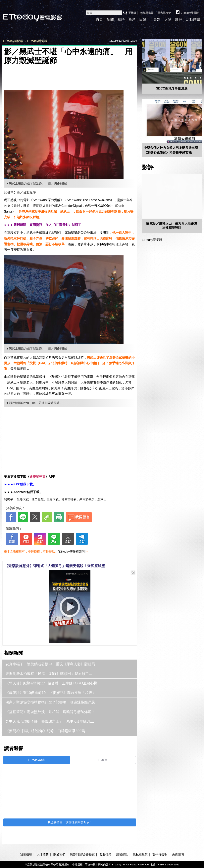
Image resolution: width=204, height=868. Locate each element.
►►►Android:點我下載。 (23, 492)
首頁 (99, 19)
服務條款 (122, 854)
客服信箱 (105, 854)
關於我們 (59, 854)
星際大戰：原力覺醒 (30, 499)
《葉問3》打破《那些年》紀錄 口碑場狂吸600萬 (45, 731)
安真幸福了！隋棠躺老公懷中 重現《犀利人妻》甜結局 (50, 664)
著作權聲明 (160, 854)
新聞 (110, 19)
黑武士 (102, 499)
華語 (121, 19)
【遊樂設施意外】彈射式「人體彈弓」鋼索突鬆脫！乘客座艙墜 (55, 566)
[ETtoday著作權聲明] (72, 551)
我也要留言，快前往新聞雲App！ (70, 822)
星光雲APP (164, 13)
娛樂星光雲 (147, 13)
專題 (157, 19)
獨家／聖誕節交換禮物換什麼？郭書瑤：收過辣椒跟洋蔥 (50, 702)
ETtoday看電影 (187, 11)
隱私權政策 (140, 854)
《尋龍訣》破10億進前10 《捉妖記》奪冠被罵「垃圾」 (51, 693)
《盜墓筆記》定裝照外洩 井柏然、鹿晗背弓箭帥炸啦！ (50, 712)
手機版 (132, 13)
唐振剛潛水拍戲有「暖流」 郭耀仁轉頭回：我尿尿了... (49, 674)
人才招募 (43, 854)
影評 (179, 19)
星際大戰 (53, 499)
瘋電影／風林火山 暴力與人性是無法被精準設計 (172, 226)
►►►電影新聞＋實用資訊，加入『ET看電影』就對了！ (44, 225)
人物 (168, 19)
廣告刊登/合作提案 (82, 854)
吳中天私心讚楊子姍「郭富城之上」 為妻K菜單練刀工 (50, 721)
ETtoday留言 (36, 760)
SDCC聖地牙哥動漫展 (172, 88)
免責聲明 (178, 854)
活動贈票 (193, 19)
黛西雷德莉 (69, 499)
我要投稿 (26, 854)
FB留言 (103, 760)
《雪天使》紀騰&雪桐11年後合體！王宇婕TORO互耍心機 (51, 683)
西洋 (132, 19)
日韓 (143, 19)
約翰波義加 (87, 499)
